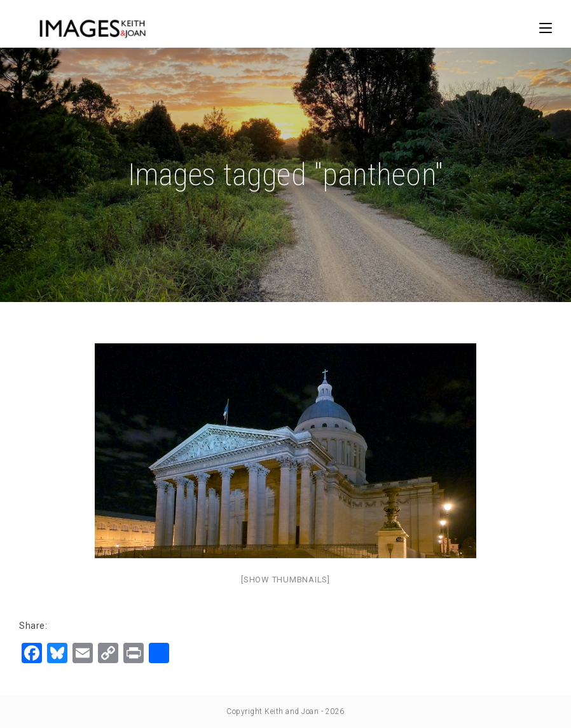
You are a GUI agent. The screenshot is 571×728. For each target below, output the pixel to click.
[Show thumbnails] (285, 580)
